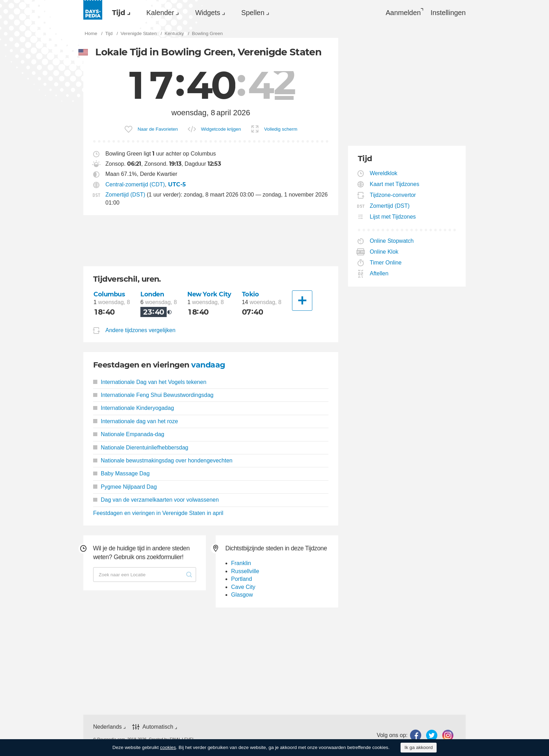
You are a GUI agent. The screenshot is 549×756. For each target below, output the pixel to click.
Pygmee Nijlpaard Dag (125, 487)
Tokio (251, 294)
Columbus (109, 294)
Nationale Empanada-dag (129, 434)
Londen (152, 294)
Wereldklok (384, 173)
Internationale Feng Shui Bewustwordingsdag (153, 395)
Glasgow (242, 595)
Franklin (241, 563)
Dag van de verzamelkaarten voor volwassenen (156, 500)
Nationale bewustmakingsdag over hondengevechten (163, 461)
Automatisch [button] (158, 727)
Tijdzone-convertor (393, 195)
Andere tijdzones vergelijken (140, 330)
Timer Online (386, 263)
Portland (242, 579)
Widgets (208, 13)
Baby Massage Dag (121, 473)
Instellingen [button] (448, 13)
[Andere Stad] (302, 301)
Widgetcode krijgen (221, 129)
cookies (168, 747)
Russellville (245, 571)
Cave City (243, 587)
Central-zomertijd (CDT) (135, 184)
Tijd (119, 13)
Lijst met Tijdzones (393, 217)
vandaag (208, 365)
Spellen (253, 13)
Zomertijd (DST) (125, 195)
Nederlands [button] (107, 727)
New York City (209, 294)
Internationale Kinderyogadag (134, 408)
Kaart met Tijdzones (395, 184)
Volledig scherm (281, 129)
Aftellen (379, 273)
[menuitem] (119, 13)
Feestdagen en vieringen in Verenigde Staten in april (158, 513)
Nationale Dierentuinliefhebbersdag (141, 448)
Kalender (160, 13)
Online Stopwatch (392, 241)
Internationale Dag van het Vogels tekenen (150, 382)
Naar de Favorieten (158, 129)
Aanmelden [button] (403, 13)
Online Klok (384, 252)
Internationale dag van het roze (135, 421)
